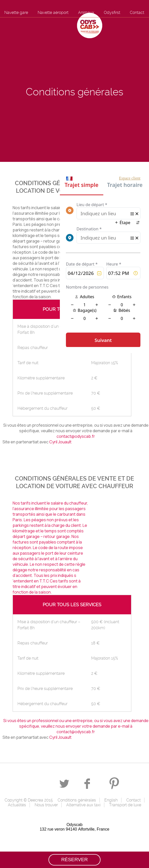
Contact (137, 13)
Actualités (17, 805)
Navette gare (16, 13)
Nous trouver (46, 805)
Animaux (86, 13)
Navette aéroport (53, 13)
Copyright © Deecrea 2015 (29, 800)
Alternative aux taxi (83, 805)
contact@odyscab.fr (76, 436)
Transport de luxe (125, 805)
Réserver (74, 860)
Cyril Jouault (60, 442)
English (111, 800)
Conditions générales (77, 800)
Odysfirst (112, 13)
